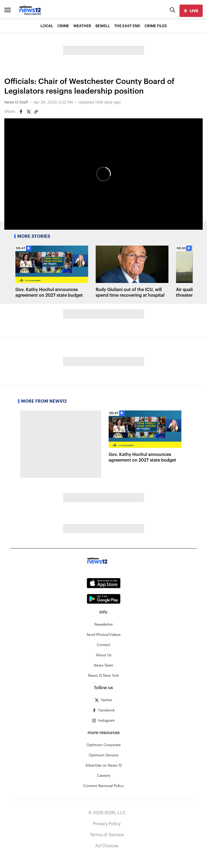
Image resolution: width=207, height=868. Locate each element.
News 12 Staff (16, 102)
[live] (191, 11)
